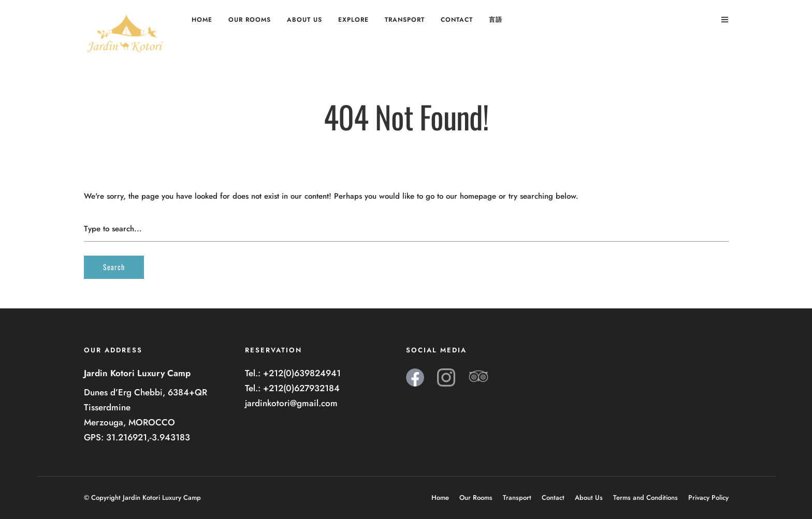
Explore (353, 20)
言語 (496, 20)
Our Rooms (250, 20)
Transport (405, 20)
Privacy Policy (708, 498)
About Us (304, 20)
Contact (457, 20)
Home (202, 20)
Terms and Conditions (646, 498)
